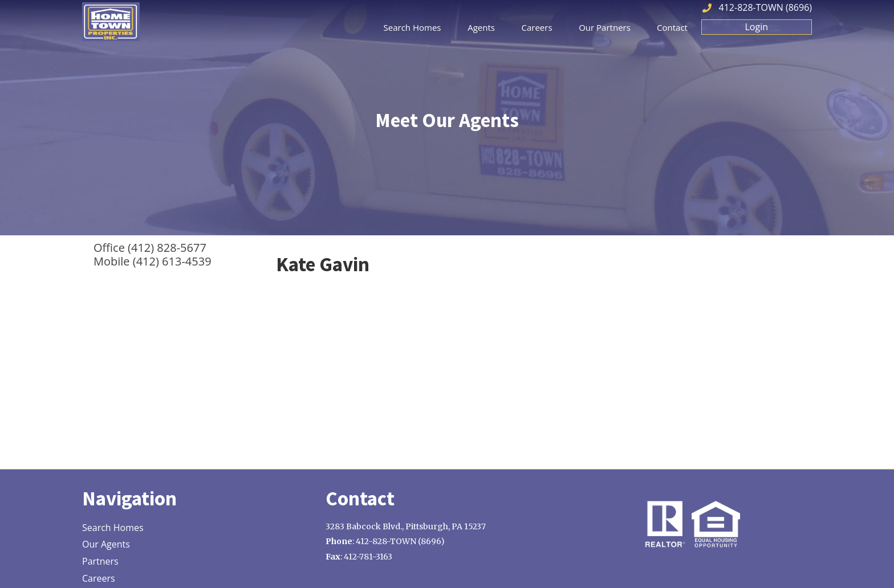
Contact (672, 27)
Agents (481, 27)
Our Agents (106, 545)
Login (757, 27)
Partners (100, 562)
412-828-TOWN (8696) (765, 7)
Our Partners (605, 27)
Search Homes (413, 27)
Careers (537, 27)
